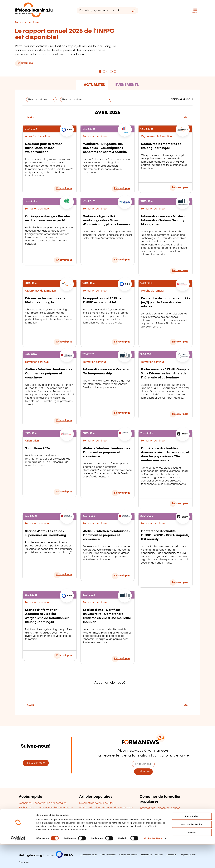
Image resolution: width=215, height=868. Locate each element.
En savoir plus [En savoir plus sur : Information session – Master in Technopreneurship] (122, 413)
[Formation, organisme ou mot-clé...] (103, 10)
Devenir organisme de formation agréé (102, 826)
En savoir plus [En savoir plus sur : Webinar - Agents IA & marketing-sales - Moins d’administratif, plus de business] (122, 259)
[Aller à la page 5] (115, 71)
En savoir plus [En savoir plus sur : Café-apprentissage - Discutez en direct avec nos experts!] (64, 260)
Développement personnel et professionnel (165, 826)
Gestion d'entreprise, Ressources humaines (165, 812)
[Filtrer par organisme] (86, 99)
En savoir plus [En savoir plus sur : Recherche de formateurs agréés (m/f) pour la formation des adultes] (180, 342)
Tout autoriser (192, 840)
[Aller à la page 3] (108, 71)
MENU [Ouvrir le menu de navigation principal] (195, 12)
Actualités (94, 85)
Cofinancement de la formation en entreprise (106, 816)
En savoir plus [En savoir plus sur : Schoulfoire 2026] (64, 491)
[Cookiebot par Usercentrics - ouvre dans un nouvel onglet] (18, 863)
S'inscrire (143, 771)
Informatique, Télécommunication (160, 808)
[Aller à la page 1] (100, 71)
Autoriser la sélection (192, 848)
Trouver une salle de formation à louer (41, 831)
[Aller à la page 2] (104, 71)
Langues (145, 817)
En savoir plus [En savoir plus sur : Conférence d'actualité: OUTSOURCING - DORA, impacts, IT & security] (180, 582)
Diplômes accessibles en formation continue (106, 812)
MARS (30, 118)
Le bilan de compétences (94, 821)
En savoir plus (143, 764)
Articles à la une (182, 99)
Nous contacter (36, 763)
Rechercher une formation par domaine (43, 803)
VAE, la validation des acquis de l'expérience (106, 807)
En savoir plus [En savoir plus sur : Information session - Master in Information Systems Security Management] (180, 270)
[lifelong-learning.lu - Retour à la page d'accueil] (34, 10)
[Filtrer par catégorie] (41, 99)
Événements (127, 85)
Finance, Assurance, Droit (155, 821)
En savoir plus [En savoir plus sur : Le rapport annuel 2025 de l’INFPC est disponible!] (25, 63)
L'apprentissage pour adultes (96, 803)
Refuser (192, 857)
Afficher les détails (153, 863)
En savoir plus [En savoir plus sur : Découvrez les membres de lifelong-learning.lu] (180, 187)
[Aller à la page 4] (111, 71)
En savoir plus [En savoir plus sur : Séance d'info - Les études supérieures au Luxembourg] (64, 574)
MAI (186, 118)
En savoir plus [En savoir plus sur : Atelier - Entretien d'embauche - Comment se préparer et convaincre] (64, 420)
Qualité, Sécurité (149, 830)
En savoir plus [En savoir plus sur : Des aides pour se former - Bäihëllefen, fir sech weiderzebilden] (64, 188)
